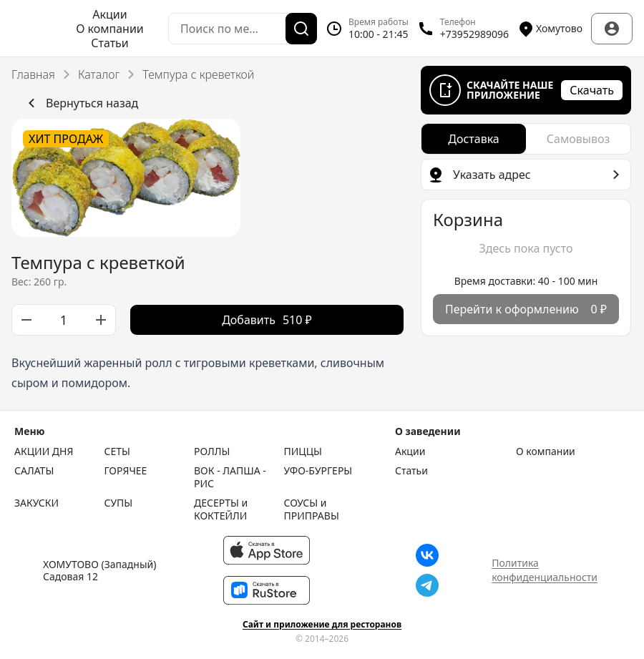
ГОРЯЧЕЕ (126, 471)
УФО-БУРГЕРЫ (318, 471)
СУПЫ (119, 503)
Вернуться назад (80, 103)
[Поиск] (301, 29)
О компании (110, 29)
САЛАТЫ (34, 471)
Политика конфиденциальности (545, 570)
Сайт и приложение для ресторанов (322, 625)
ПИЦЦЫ (303, 451)
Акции (109, 14)
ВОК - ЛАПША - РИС (230, 477)
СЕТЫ (117, 451)
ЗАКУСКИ (36, 503)
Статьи (110, 43)
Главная (33, 74)
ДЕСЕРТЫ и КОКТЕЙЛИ (221, 509)
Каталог (99, 74)
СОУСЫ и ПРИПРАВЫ (312, 509)
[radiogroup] (526, 139)
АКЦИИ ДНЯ (44, 451)
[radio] (474, 139)
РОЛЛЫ (212, 451)
